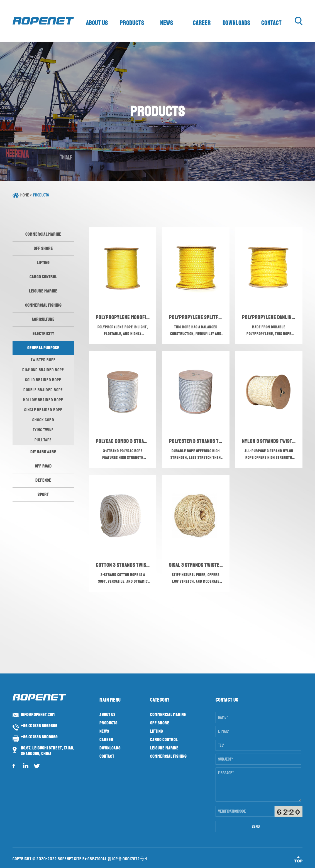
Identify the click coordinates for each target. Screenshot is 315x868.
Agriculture (43, 319)
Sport (43, 495)
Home (25, 195)
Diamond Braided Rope (43, 370)
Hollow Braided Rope (43, 400)
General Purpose (43, 348)
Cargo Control (43, 277)
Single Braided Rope (43, 410)
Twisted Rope (43, 360)
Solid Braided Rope (43, 380)
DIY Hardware (43, 452)
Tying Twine (43, 430)
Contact (271, 23)
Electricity (43, 334)
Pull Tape (43, 440)
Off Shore (43, 249)
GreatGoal (97, 859)
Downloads (237, 23)
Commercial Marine (43, 234)
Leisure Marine (43, 291)
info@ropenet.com (38, 715)
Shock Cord (43, 420)
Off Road (43, 466)
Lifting (43, 263)
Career (202, 23)
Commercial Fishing (43, 305)
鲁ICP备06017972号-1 (127, 859)
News (167, 23)
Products (132, 23)
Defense (43, 480)
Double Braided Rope (43, 390)
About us (97, 23)
